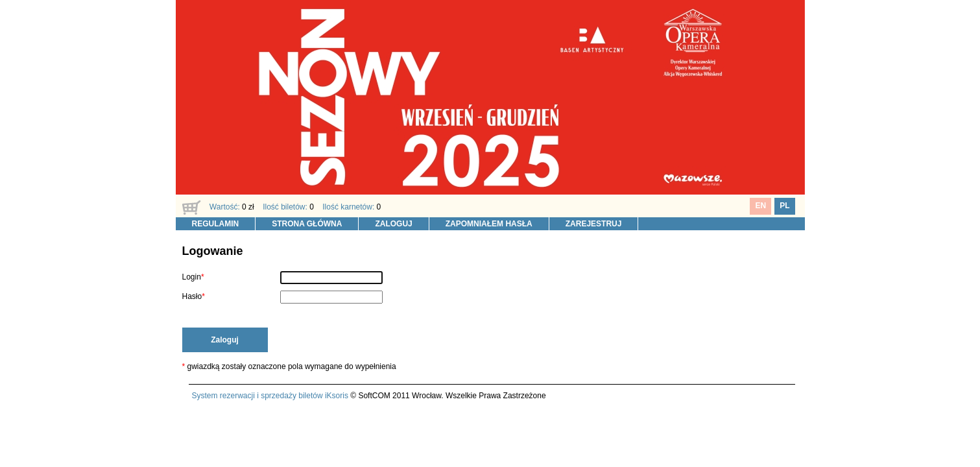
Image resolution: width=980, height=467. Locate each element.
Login (192, 277)
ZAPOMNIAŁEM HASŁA (489, 224)
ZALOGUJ (393, 224)
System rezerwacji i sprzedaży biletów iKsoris (270, 396)
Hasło (192, 296)
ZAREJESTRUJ (594, 224)
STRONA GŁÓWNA (307, 224)
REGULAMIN (216, 224)
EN (760, 206)
